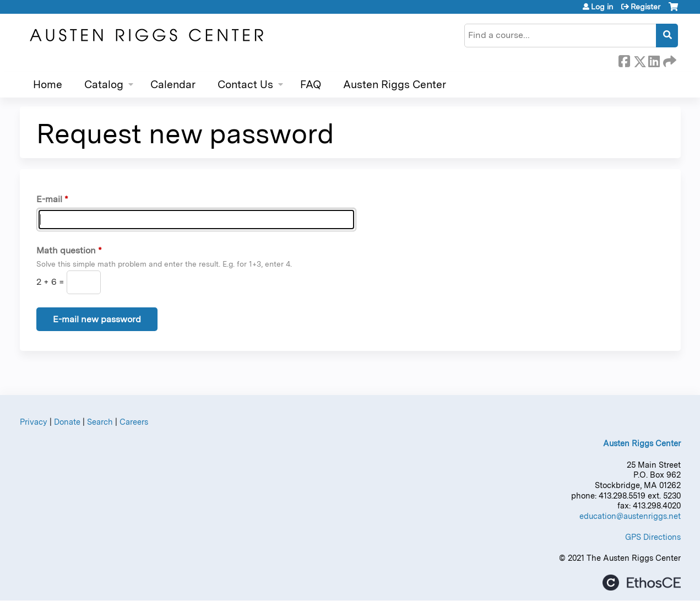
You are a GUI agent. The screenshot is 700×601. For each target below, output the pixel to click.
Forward (669, 59)
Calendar (173, 85)
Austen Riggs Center (395, 85)
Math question (66, 250)
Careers (134, 422)
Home (48, 85)
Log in (602, 7)
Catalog (104, 85)
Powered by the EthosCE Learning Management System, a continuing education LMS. (642, 583)
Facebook (624, 59)
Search (100, 422)
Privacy (34, 422)
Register (645, 7)
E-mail (49, 199)
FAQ (311, 85)
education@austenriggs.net (630, 516)
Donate (67, 422)
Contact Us (245, 85)
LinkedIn (654, 59)
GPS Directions (653, 537)
